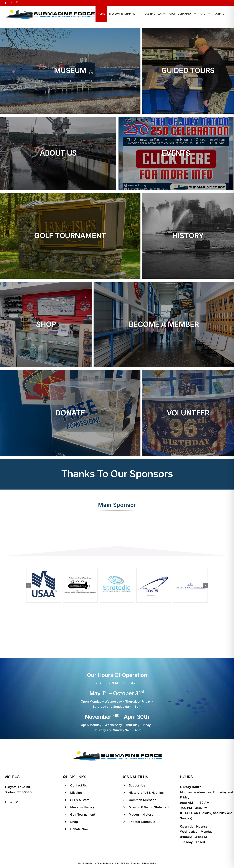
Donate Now (79, 829)
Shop (74, 822)
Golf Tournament (83, 815)
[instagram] (17, 802)
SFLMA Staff (80, 800)
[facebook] (6, 802)
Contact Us (79, 785)
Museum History (82, 807)
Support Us (137, 785)
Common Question (143, 800)
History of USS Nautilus (146, 793)
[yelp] (11, 802)
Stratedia (101, 863)
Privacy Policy (149, 863)
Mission (76, 793)
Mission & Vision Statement (149, 807)
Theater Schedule (142, 822)
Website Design (86, 863)
